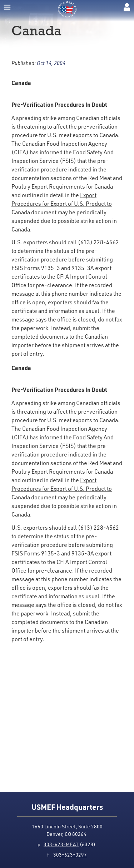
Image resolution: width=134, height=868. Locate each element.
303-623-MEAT (61, 844)
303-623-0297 (70, 855)
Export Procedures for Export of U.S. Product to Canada (62, 204)
